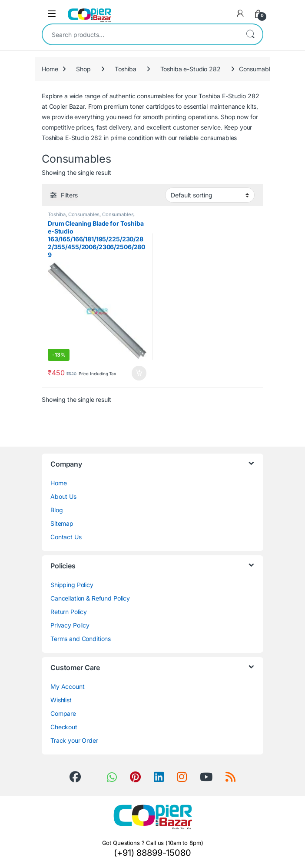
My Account (68, 686)
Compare (63, 713)
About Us (63, 496)
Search (250, 34)
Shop (83, 69)
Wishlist (61, 700)
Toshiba (126, 69)
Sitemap (62, 523)
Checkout (64, 727)
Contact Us (66, 537)
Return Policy (69, 612)
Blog (56, 510)
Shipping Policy (72, 585)
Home (50, 69)
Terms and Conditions (81, 639)
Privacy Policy (70, 625)
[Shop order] (210, 195)
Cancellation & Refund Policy (90, 598)
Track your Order (74, 740)
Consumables (84, 214)
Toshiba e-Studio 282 (191, 69)
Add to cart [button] (139, 373)
